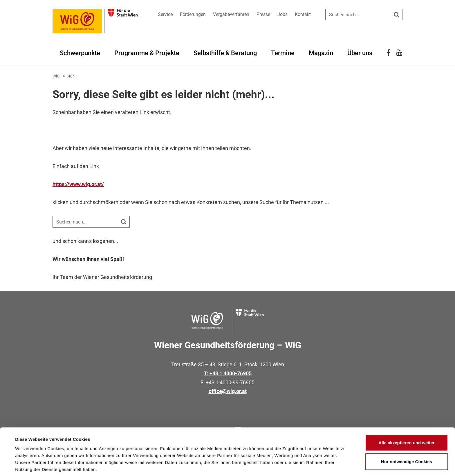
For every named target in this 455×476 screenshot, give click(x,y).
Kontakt (303, 14)
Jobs (282, 14)
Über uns (360, 53)
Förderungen (193, 14)
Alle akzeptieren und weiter (406, 419)
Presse (263, 14)
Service (165, 14)
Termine (283, 53)
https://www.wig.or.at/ (78, 184)
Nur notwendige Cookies (407, 438)
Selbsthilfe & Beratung (225, 53)
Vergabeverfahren (231, 14)
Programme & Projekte (147, 53)
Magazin (321, 53)
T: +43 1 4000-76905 (228, 373)
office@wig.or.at (228, 391)
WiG (56, 76)
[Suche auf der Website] (364, 15)
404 (71, 76)
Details (240, 465)
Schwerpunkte (80, 53)
